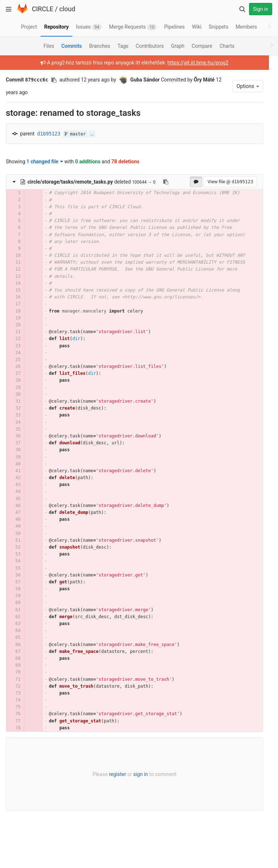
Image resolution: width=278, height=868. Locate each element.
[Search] (242, 9)
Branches (100, 46)
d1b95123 (49, 134)
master (75, 134)
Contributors (150, 46)
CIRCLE (43, 9)
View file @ (217, 182)
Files (49, 46)
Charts (227, 46)
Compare (202, 46)
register (111, 795)
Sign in (261, 9)
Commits (71, 46)
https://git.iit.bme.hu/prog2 (191, 63)
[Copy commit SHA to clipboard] (54, 80)
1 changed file (45, 162)
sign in (134, 795)
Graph (178, 46)
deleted (76, 182)
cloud (67, 9)
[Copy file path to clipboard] (166, 182)
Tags (123, 46)
